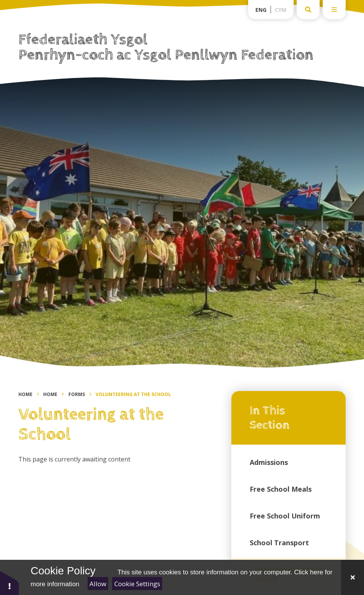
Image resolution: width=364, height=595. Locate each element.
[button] (10, 583)
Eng (261, 10)
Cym (281, 10)
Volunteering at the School (133, 394)
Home (25, 394)
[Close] (353, 577)
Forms (77, 394)
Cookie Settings (137, 584)
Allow (98, 584)
